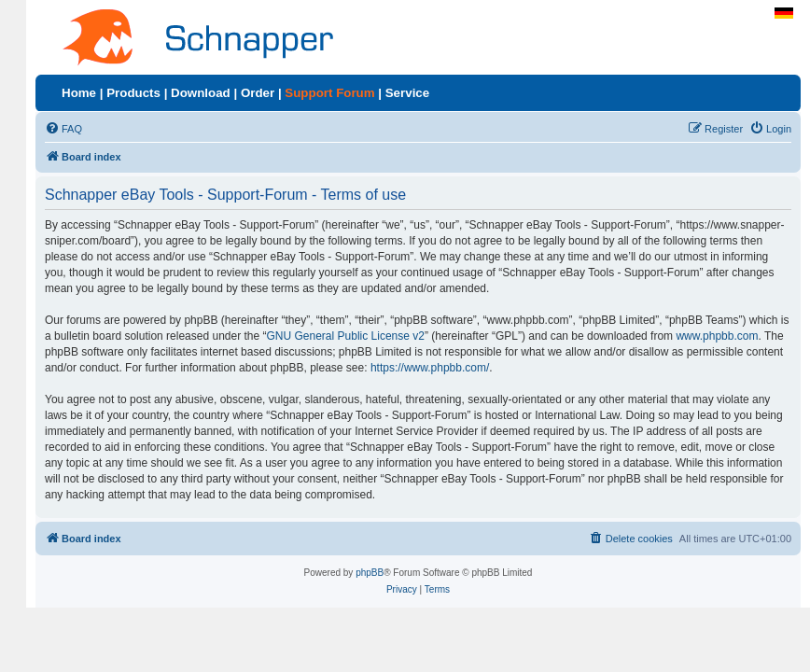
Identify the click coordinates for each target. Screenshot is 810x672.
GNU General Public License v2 (346, 336)
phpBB (370, 573)
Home (79, 93)
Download (201, 93)
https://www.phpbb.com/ (430, 368)
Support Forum (329, 93)
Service (407, 93)
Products (133, 93)
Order (258, 93)
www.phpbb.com (717, 336)
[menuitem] (63, 129)
